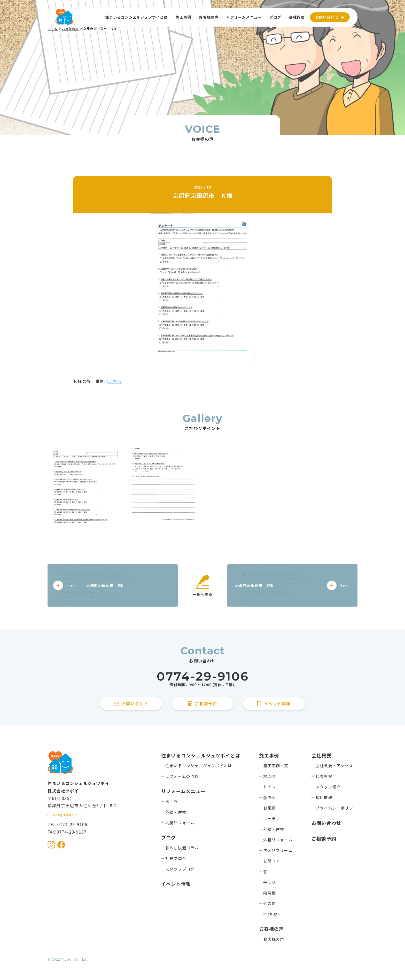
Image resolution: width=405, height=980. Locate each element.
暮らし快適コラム (182, 848)
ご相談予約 (324, 838)
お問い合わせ (327, 17)
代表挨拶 (324, 776)
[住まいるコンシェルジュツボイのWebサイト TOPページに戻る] (64, 17)
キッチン (272, 818)
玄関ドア (272, 861)
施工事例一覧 (276, 766)
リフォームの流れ (182, 776)
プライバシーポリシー (337, 808)
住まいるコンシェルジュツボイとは (199, 766)
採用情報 (324, 797)
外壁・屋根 (176, 812)
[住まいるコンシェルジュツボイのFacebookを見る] (61, 845)
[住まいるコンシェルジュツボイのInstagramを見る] (51, 845)
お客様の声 (274, 939)
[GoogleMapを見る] (65, 815)
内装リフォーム (180, 823)
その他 (270, 903)
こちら (115, 381)
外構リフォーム (278, 840)
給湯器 (270, 893)
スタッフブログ (180, 869)
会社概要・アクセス (334, 766)
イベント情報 (176, 884)
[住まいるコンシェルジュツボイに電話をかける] (202, 680)
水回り (172, 801)
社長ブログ (176, 858)
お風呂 (270, 808)
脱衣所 (270, 797)
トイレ (270, 787)
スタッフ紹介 (328, 787)
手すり (270, 882)
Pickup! (271, 914)
